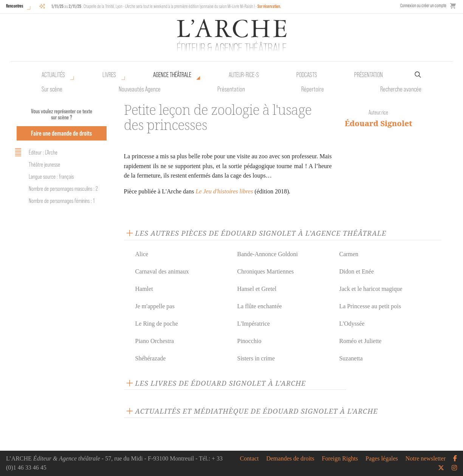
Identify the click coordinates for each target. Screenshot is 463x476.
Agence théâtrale (172, 75)
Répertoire (313, 89)
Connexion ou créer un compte (423, 5)
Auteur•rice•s (244, 75)
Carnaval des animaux (162, 271)
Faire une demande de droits (61, 133)
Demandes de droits (290, 459)
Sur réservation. (269, 6)
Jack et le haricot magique (371, 289)
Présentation (231, 89)
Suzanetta (351, 358)
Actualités (53, 75)
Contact (249, 459)
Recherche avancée (401, 89)
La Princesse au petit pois (370, 306)
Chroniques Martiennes (265, 271)
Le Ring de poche (157, 324)
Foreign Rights (340, 459)
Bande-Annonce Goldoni (267, 254)
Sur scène (52, 89)
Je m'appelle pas (155, 306)
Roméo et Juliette (360, 341)
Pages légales (382, 459)
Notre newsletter (426, 459)
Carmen (349, 254)
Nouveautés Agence (140, 89)
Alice (142, 254)
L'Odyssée (352, 324)
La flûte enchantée (259, 306)
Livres (109, 75)
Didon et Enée (356, 271)
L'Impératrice (253, 324)
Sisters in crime (256, 358)
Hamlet (144, 289)
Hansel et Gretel (257, 289)
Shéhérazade (151, 358)
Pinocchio (249, 341)
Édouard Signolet (379, 123)
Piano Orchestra (155, 341)
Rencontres (15, 6)
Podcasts (307, 75)
